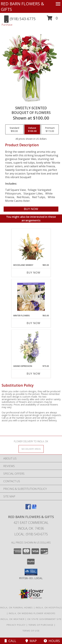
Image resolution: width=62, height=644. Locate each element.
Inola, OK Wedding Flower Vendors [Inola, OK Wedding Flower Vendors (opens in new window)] (32, 613)
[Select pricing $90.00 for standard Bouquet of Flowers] (14, 129)
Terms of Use (31, 631)
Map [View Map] (31, 641)
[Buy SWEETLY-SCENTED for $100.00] (31, 209)
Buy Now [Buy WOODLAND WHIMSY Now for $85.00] (33, 273)
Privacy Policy (16, 625)
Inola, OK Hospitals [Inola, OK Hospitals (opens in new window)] (49, 608)
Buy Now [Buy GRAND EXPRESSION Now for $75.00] (33, 374)
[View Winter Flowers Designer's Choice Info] (31, 297)
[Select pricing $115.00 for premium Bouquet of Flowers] (50, 129)
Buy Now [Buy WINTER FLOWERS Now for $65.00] (33, 323)
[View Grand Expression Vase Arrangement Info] (31, 347)
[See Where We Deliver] (31, 449)
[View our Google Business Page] (34, 508)
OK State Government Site (44, 619)
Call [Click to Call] (10, 641)
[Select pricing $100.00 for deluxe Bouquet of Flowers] (32, 129)
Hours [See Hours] (52, 641)
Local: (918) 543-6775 (31, 534)
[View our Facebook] (28, 508)
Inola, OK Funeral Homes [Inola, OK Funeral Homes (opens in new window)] (17, 608)
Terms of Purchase (41, 625)
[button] (52, 19)
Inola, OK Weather (12, 619)
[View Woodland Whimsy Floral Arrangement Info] (31, 246)
